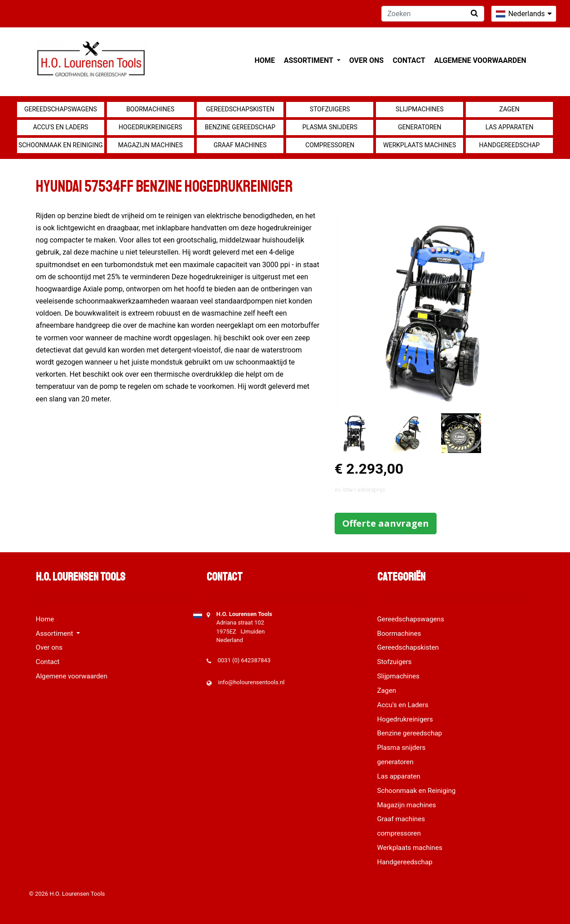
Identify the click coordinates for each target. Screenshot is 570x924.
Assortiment (309, 60)
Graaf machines (240, 145)
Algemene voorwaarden (480, 60)
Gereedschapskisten (240, 109)
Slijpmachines (420, 109)
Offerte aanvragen (386, 523)
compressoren (330, 145)
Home (265, 60)
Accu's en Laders (60, 127)
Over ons (367, 60)
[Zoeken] (433, 14)
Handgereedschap (509, 145)
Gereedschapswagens (61, 109)
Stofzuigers (330, 109)
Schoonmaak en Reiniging (61, 145)
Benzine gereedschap (240, 127)
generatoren (420, 127)
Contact (409, 60)
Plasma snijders (330, 127)
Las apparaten (510, 127)
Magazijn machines (150, 145)
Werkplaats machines (420, 145)
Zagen (510, 109)
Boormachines (150, 109)
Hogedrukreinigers (150, 127)
